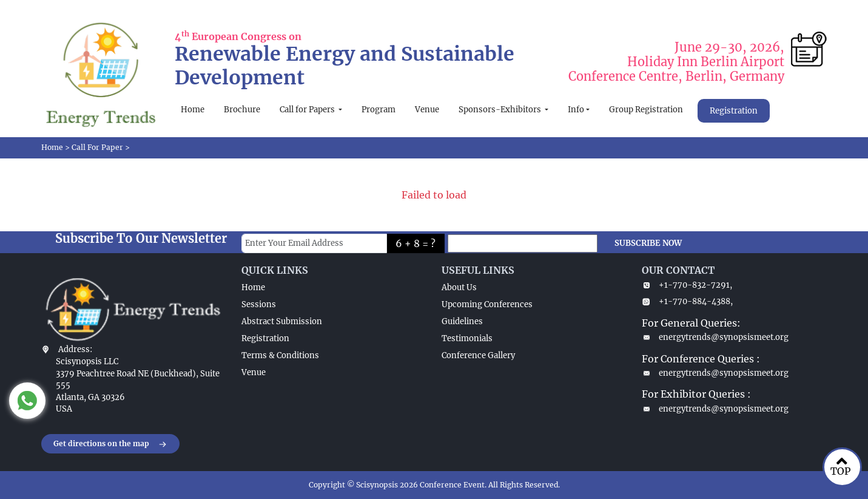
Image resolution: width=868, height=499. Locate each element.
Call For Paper (97, 147)
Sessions (259, 304)
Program (378, 110)
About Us (459, 287)
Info (576, 110)
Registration (734, 111)
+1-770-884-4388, (687, 301)
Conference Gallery (478, 355)
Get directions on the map (110, 444)
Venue (427, 110)
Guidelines (462, 321)
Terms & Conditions (280, 355)
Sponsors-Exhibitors (501, 110)
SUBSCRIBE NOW (648, 243)
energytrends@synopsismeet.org (715, 337)
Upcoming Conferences (487, 304)
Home (193, 110)
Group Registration (646, 110)
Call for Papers (308, 110)
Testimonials (467, 338)
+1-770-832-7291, (687, 285)
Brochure (242, 110)
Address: (75, 349)
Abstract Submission (282, 321)
